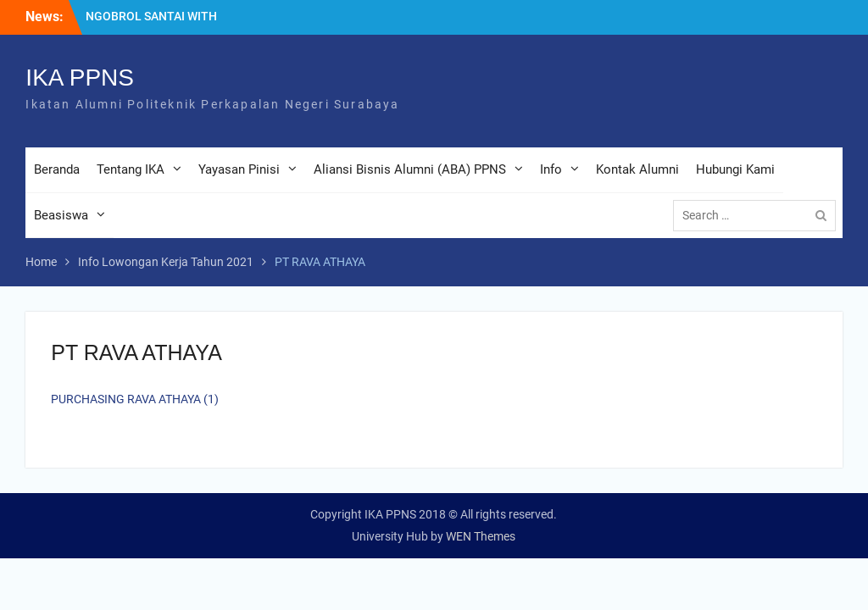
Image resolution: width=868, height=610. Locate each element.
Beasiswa (61, 215)
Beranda (57, 169)
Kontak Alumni (637, 169)
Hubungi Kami (735, 169)
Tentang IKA (131, 169)
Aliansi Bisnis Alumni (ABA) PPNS (410, 169)
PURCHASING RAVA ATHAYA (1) (135, 399)
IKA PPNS (80, 78)
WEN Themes (481, 536)
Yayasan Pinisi (239, 169)
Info (551, 169)
